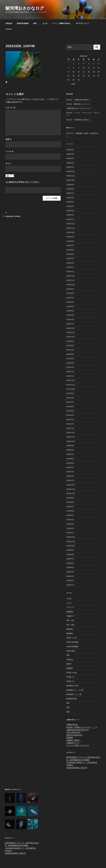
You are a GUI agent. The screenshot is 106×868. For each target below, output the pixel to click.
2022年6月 (70, 354)
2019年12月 (71, 485)
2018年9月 (70, 550)
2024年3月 (70, 263)
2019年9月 (70, 498)
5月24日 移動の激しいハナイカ (78, 104)
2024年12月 (71, 224)
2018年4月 (70, 572)
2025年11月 (71, 176)
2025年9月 (70, 185)
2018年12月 (71, 537)
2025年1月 (70, 219)
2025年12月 (71, 171)
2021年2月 (70, 424)
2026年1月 (70, 167)
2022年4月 (70, 363)
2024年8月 (70, 241)
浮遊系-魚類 (71, 651)
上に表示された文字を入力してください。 (23, 182)
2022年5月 (70, 359)
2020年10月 (71, 441)
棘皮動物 (70, 633)
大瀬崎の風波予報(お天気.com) (78, 730)
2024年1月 (70, 272)
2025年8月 (70, 189)
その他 (69, 599)
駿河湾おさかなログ (25, 8)
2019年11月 (71, 489)
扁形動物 (70, 629)
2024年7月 (70, 245)
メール (10, 151)
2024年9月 (70, 237)
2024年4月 (70, 258)
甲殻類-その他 (72, 673)
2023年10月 (71, 285)
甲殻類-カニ (71, 681)
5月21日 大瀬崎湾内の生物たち (78, 120)
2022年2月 (70, 372)
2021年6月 (70, 407)
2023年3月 (70, 315)
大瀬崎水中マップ (73, 743)
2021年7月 (70, 402)
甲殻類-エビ (71, 677)
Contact (9, 29)
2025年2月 (70, 215)
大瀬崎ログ (70, 616)
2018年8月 (70, 554)
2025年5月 (70, 202)
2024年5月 (70, 254)
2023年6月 (70, 302)
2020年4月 (70, 467)
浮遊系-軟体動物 (23, 23)
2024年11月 (71, 228)
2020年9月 (70, 446)
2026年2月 (70, 163)
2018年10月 (71, 546)
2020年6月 (70, 459)
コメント (10, 108)
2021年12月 (71, 380)
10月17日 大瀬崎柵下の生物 (77, 133)
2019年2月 (70, 528)
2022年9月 (70, 341)
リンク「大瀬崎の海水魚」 (62, 23)
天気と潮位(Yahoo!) (73, 732)
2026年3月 (70, 158)
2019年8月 (70, 502)
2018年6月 (70, 563)
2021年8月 (70, 398)
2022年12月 (71, 328)
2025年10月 (71, 180)
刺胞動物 (70, 612)
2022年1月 (70, 376)
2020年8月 (70, 450)
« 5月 (73, 84)
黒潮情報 (70, 738)
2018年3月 (70, 576)
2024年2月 (70, 267)
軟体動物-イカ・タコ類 (75, 690)
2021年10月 (71, 389)
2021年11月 (71, 385)
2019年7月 (70, 507)
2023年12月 (71, 276)
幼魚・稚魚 (70, 625)
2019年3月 (70, 524)
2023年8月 (70, 293)
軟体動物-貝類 (72, 699)
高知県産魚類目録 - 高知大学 (77, 768)
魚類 (36, 23)
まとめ (45, 23)
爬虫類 (69, 664)
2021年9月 (70, 393)
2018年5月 (70, 567)
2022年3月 (70, 367)
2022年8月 (70, 346)
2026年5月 (70, 150)
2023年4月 (70, 311)
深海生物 (9, 23)
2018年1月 (70, 585)
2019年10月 (71, 493)
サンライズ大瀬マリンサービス (78, 745)
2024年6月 (70, 250)
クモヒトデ (70, 607)
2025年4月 (70, 206)
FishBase (70, 765)
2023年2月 (70, 319)
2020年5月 (70, 463)
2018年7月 (70, 559)
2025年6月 (70, 198)
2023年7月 (70, 298)
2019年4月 (70, 520)
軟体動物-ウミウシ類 (74, 694)
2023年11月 (71, 280)
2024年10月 (71, 232)
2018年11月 (71, 541)
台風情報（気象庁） (74, 740)
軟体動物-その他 (72, 686)
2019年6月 (70, 511)
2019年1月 (70, 533)
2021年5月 (70, 411)
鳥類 (68, 712)
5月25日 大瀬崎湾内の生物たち (78, 100)
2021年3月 (70, 420)
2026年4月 (70, 154)
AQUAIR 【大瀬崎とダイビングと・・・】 (82, 727)
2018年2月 (70, 581)
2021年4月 (70, 415)
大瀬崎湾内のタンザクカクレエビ (79, 108)
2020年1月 (70, 480)
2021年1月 (70, 428)
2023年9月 (70, 289)
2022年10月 (71, 337)
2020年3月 (70, 472)
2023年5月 (70, 306)
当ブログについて (82, 23)
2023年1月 (70, 324)
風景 (68, 703)
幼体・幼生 (70, 620)
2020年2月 (70, 476)
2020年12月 (71, 433)
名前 (9, 139)
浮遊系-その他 (72, 638)
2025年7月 (70, 193)
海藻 (68, 655)
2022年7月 (70, 350)
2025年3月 (70, 211)
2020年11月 (71, 437)
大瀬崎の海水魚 (72, 724)
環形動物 (70, 668)
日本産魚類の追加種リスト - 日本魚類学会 (82, 762)
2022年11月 (71, 333)
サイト (8, 164)
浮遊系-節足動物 (72, 642)
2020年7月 (70, 454)
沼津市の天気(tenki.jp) (74, 735)
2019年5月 (70, 515)
